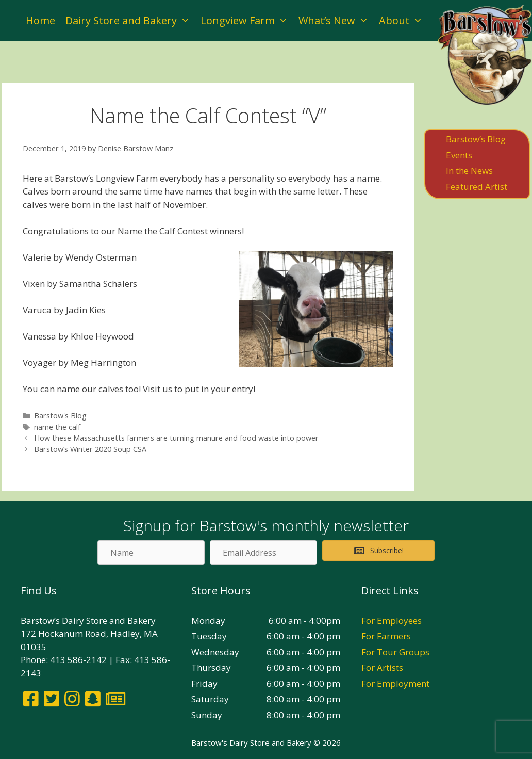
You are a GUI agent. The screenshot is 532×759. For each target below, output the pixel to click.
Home (40, 20)
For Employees (392, 620)
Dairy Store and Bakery (130, 21)
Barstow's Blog (60, 416)
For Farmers (386, 636)
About (403, 21)
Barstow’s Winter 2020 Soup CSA (90, 449)
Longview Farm (247, 21)
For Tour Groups (395, 652)
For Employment (395, 683)
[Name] (151, 553)
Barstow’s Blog (476, 139)
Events (459, 155)
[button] (378, 551)
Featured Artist (477, 187)
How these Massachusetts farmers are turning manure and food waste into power (176, 438)
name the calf (57, 427)
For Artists (382, 667)
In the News (469, 171)
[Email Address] (263, 553)
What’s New (336, 21)
